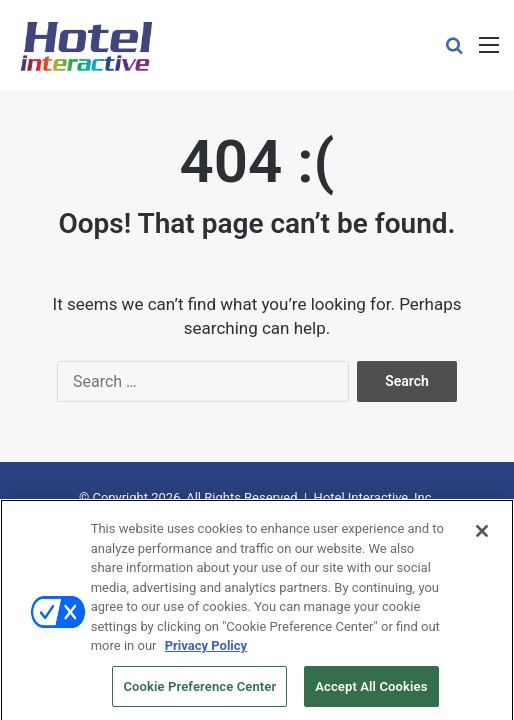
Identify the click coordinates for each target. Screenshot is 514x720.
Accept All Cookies (371, 692)
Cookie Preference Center (199, 692)
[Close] (482, 537)
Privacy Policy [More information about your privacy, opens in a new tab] (206, 651)
